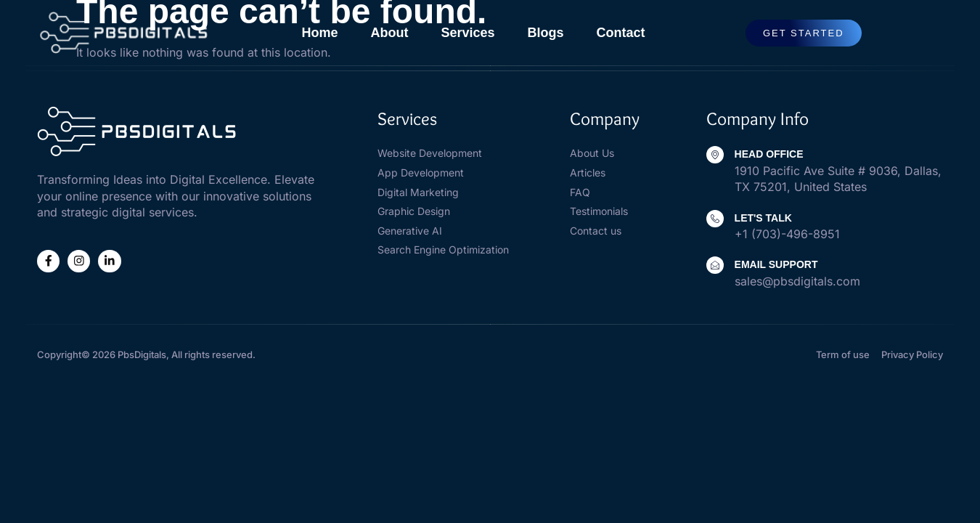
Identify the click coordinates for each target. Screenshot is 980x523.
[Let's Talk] (715, 219)
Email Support (776, 264)
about (389, 33)
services (467, 33)
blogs (546, 33)
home (319, 33)
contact (621, 33)
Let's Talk (763, 218)
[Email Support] (715, 265)
